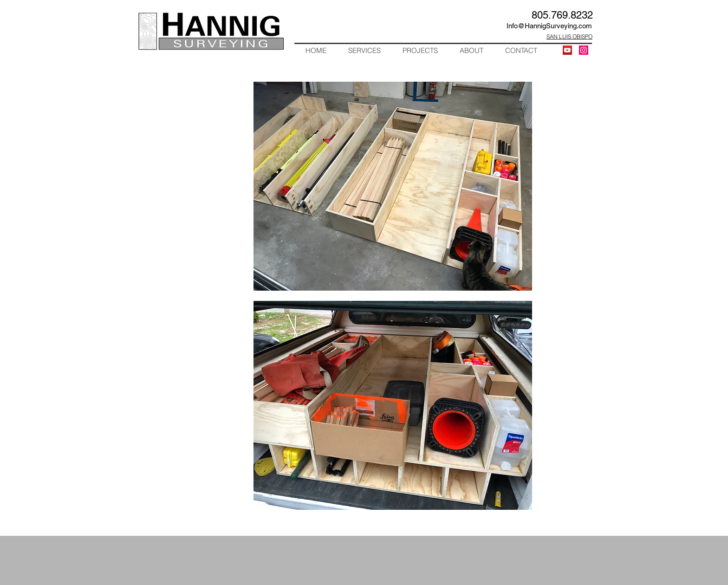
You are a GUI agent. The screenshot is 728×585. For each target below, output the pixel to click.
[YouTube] (567, 50)
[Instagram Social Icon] (584, 50)
